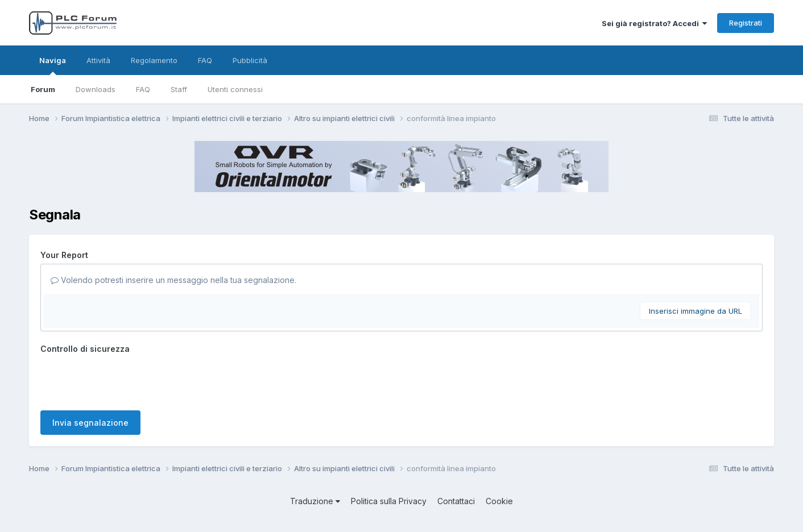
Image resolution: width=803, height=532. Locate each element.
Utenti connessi (235, 89)
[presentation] (127, 380)
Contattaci (456, 501)
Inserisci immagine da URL (696, 311)
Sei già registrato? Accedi (654, 23)
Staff (179, 89)
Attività (98, 60)
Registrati (746, 23)
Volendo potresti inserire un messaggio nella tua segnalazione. (173, 280)
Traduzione (315, 501)
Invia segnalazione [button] (90, 423)
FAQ (143, 89)
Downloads (96, 89)
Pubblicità (250, 60)
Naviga (53, 65)
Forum (43, 89)
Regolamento (154, 60)
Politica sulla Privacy (389, 501)
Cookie (499, 501)
